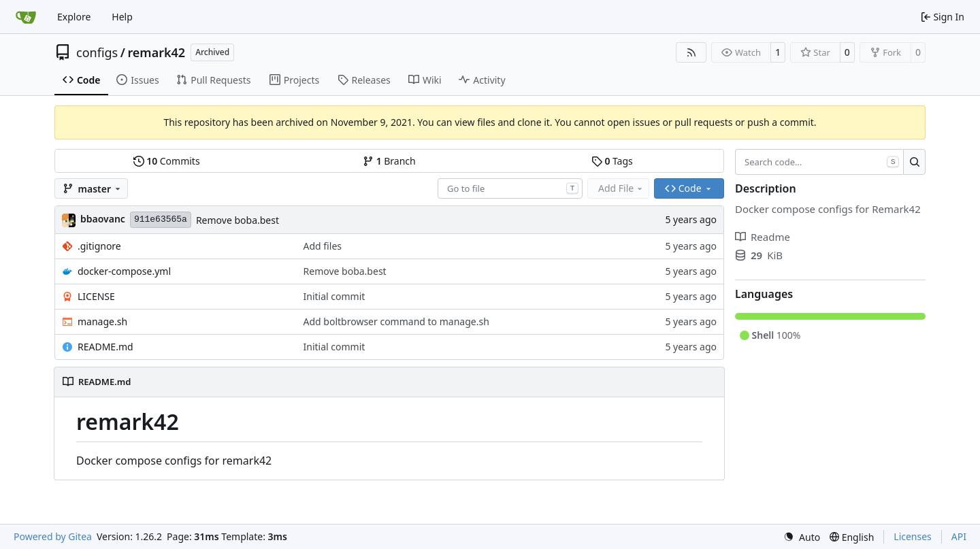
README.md (105, 347)
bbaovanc (103, 219)
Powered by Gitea (53, 536)
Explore (74, 17)
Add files (323, 246)
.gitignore (99, 246)
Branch (389, 161)
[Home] (26, 17)
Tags (612, 161)
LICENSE (96, 296)
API (959, 536)
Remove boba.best (238, 220)
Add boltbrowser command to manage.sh (396, 321)
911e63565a (161, 219)
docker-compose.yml (124, 271)
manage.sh (102, 321)
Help (122, 17)
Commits (167, 161)
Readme (763, 237)
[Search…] (914, 162)
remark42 (156, 52)
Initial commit (334, 296)
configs (97, 52)
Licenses (913, 536)
